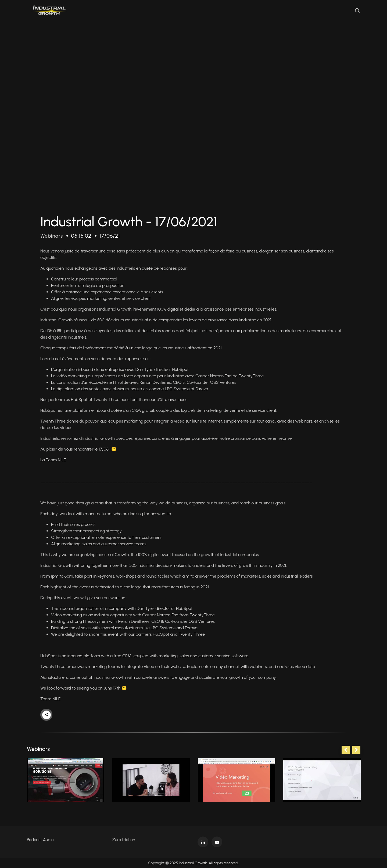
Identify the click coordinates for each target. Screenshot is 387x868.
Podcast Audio (40, 840)
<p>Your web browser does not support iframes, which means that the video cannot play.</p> (193, 110)
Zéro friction (124, 840)
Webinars (52, 236)
